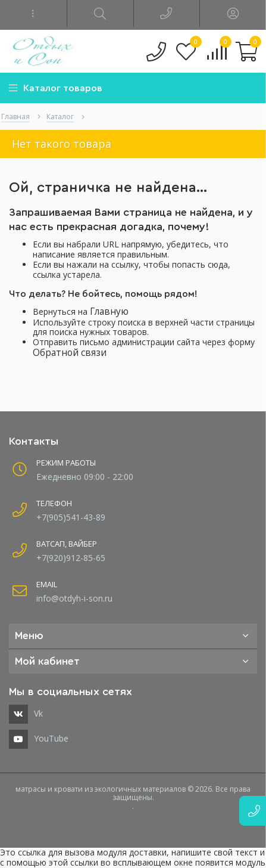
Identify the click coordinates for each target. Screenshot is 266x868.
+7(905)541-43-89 (71, 517)
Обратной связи (70, 353)
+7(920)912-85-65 (71, 558)
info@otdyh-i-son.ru (74, 598)
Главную (109, 311)
